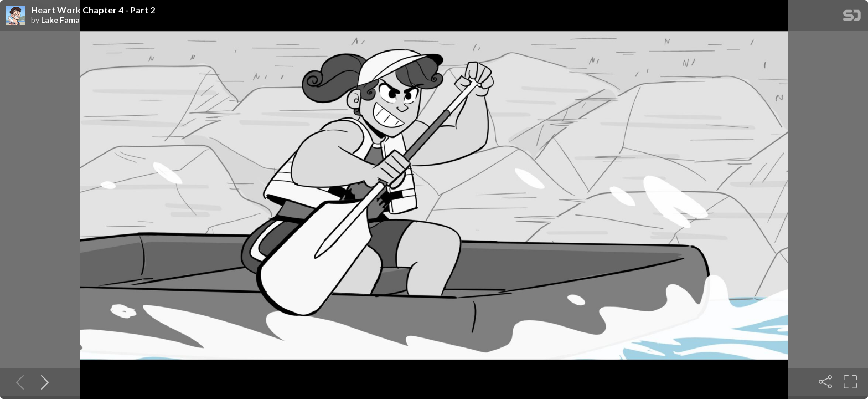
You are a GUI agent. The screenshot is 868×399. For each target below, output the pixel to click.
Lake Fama (60, 20)
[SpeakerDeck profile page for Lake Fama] (15, 16)
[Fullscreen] (850, 382)
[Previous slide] (18, 382)
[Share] (825, 382)
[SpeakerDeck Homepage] (852, 17)
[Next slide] (43, 382)
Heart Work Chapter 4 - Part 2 (93, 10)
